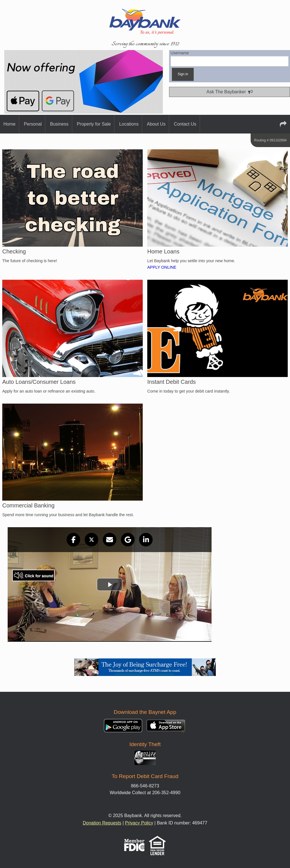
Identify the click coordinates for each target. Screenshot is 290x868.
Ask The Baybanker (230, 92)
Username (230, 59)
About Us (156, 124)
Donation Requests (102, 823)
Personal (33, 124)
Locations (129, 124)
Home (9, 124)
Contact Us (185, 124)
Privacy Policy (139, 823)
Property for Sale (94, 124)
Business (59, 124)
